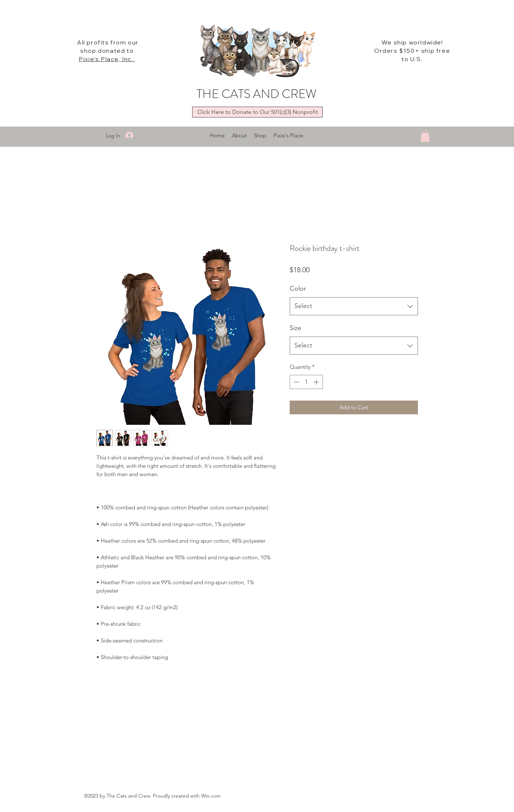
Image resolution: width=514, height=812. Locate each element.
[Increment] (317, 382)
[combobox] (354, 306)
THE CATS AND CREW (256, 94)
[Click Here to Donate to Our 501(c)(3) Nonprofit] (257, 112)
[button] (425, 136)
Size (295, 328)
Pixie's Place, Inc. (107, 59)
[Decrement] (296, 382)
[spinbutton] (306, 382)
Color (298, 289)
